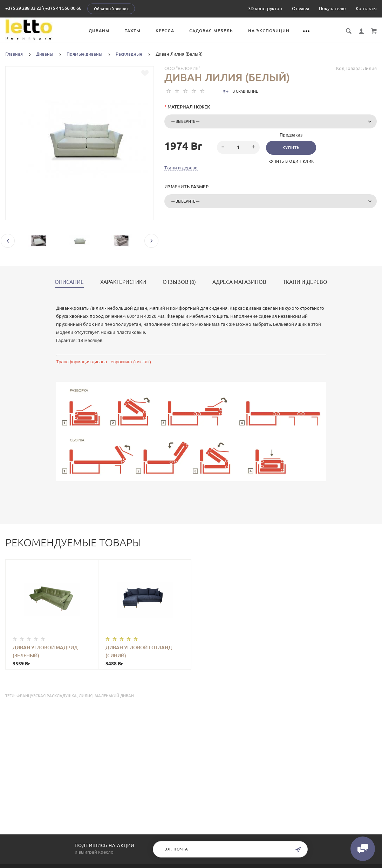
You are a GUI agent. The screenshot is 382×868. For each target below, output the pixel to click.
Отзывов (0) (179, 282)
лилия (86, 696)
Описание (69, 282)
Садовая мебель (211, 31)
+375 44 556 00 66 (63, 8)
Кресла (165, 31)
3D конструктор (265, 8)
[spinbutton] (238, 147)
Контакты (366, 8)
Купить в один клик (291, 161)
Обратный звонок (111, 9)
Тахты (133, 31)
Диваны (99, 31)
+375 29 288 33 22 (23, 8)
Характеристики (123, 282)
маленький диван (114, 696)
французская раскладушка (47, 696)
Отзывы (301, 8)
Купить (291, 148)
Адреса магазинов (239, 282)
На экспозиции (269, 31)
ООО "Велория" (182, 68)
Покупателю (332, 8)
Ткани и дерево (181, 168)
